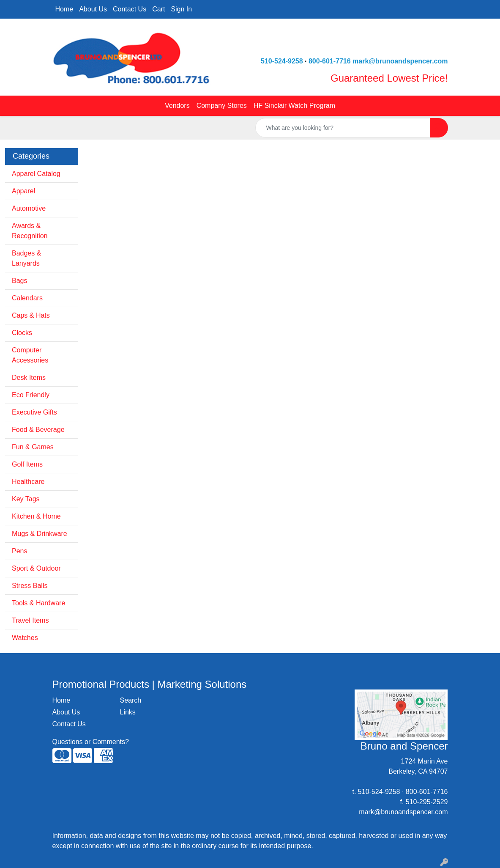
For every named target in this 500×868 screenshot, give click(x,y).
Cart (158, 9)
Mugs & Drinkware (40, 534)
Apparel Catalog (36, 174)
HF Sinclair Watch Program (294, 106)
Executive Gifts (34, 412)
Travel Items (30, 620)
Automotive (29, 208)
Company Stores (222, 106)
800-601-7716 (330, 61)
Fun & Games (33, 447)
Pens (19, 551)
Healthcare (28, 482)
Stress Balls (30, 586)
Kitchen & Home (36, 516)
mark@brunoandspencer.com (400, 61)
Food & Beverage (38, 430)
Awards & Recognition (30, 231)
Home (64, 9)
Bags (19, 281)
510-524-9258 (282, 61)
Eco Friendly (31, 395)
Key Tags (26, 499)
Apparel (23, 191)
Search (130, 700)
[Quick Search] (343, 128)
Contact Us (130, 9)
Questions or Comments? (91, 742)
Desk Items (29, 378)
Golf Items (27, 464)
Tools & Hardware (38, 603)
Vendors (177, 106)
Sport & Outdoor (36, 568)
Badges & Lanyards (26, 258)
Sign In (181, 9)
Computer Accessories (30, 355)
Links (127, 712)
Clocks (22, 333)
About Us (93, 9)
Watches (25, 638)
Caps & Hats (31, 315)
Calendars (27, 298)
